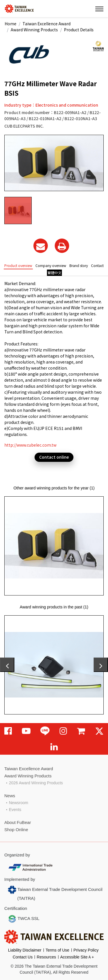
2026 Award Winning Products (36, 783)
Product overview (18, 265)
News (10, 796)
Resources (47, 957)
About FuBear (18, 822)
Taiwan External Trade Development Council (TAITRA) (55, 893)
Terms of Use (57, 950)
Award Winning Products (34, 30)
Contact (97, 265)
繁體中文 (54, 273)
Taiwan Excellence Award (47, 24)
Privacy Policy (86, 950)
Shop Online (16, 830)
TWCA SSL (24, 919)
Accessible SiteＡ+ (77, 957)
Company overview (51, 265)
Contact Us (23, 957)
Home (11, 24)
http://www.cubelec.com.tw (30, 445)
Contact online (54, 457)
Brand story (79, 265)
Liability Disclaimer (25, 950)
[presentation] (7, 665)
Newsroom (19, 803)
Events (15, 810)
